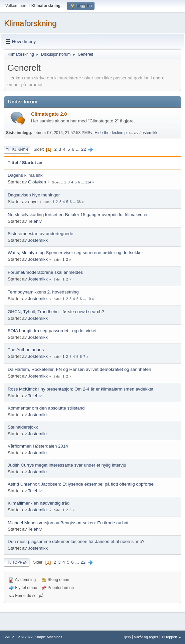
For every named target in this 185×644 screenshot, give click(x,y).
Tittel (13, 163)
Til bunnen (17, 150)
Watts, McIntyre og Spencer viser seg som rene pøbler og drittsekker (75, 253)
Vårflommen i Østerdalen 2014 (38, 446)
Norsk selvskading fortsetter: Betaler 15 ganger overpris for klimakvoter (78, 215)
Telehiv (35, 221)
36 (79, 202)
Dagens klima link (25, 175)
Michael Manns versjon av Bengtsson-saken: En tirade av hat (68, 523)
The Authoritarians (26, 350)
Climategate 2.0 (49, 114)
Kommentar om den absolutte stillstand (46, 408)
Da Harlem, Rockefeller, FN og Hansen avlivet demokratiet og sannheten (79, 369)
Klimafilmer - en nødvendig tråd (39, 503)
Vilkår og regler (146, 637)
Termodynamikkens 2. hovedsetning (43, 292)
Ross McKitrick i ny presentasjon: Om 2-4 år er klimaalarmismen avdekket (80, 389)
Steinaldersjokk (23, 427)
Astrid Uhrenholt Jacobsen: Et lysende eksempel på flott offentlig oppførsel (81, 484)
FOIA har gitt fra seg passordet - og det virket (52, 331)
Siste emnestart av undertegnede (40, 234)
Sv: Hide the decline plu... (110, 133)
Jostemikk (148, 133)
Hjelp (127, 637)
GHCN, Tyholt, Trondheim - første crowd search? (56, 312)
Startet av (32, 163)
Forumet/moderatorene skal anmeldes (45, 272)
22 (84, 149)
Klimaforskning (30, 23)
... (78, 149)
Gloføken (37, 182)
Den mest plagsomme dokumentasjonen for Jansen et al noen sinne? (76, 541)
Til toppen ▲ (171, 637)
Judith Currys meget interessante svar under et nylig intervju (67, 465)
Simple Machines (48, 637)
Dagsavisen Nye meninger (34, 195)
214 (88, 182)
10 (89, 299)
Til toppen (17, 562)
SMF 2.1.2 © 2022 (18, 637)
